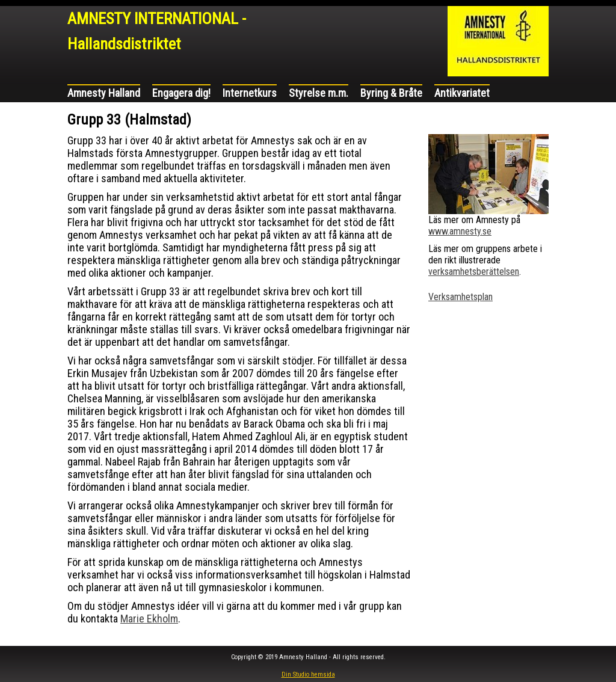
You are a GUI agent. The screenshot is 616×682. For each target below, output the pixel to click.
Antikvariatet (462, 93)
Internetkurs (250, 93)
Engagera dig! (181, 93)
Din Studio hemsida (308, 674)
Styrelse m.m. (319, 93)
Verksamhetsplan (460, 297)
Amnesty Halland (104, 93)
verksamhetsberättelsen (474, 272)
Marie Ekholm (149, 619)
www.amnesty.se (460, 231)
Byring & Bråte (391, 93)
